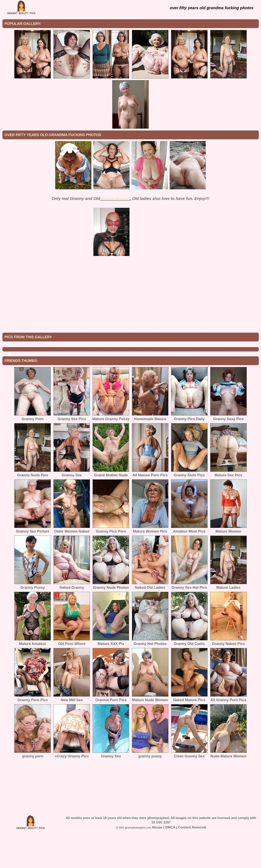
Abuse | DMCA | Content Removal (179, 860)
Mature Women (116, 199)
